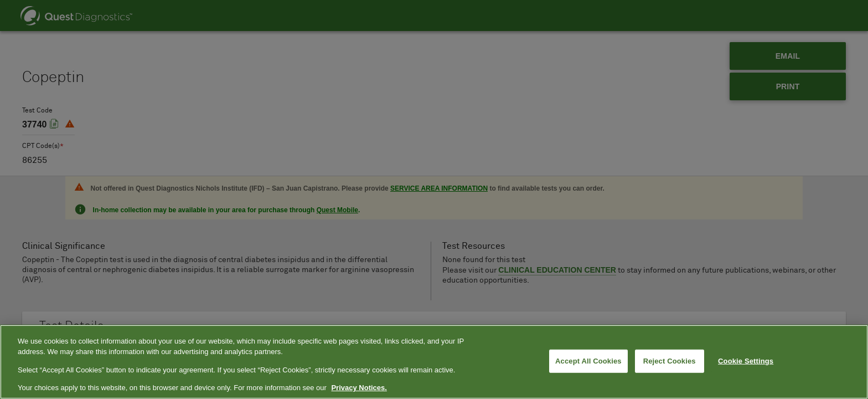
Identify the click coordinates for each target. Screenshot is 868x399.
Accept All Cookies (588, 361)
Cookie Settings (746, 361)
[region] (434, 362)
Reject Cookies (670, 361)
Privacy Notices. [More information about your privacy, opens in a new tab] (359, 388)
